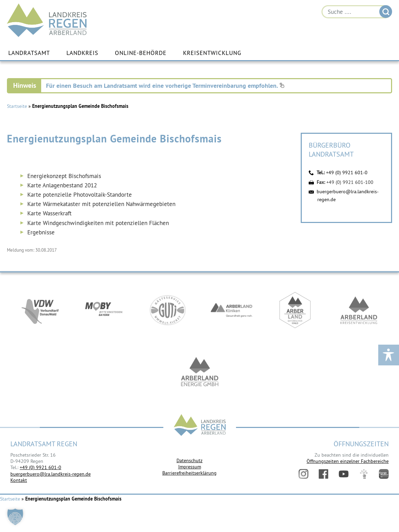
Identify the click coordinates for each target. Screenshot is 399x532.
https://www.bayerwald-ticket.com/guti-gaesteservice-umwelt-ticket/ (168, 310)
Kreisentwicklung (212, 53)
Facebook (324, 474)
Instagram (303, 474)
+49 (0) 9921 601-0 (347, 173)
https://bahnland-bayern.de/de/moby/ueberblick (104, 310)
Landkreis (82, 53)
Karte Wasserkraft (49, 213)
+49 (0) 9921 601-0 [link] (40, 467)
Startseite (17, 106)
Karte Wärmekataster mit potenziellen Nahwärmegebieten (101, 204)
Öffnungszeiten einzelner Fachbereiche (348, 461)
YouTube (344, 474)
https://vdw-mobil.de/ (40, 310)
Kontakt (19, 480)
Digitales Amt (364, 474)
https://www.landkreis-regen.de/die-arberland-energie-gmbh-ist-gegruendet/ (200, 373)
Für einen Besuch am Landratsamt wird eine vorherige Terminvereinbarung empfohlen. (165, 86)
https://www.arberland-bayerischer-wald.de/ (295, 310)
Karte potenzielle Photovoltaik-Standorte (80, 195)
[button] (15, 517)
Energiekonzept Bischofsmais (64, 176)
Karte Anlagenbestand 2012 (62, 185)
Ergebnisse (41, 232)
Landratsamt (29, 53)
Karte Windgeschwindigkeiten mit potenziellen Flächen (98, 223)
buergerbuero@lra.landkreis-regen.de (51, 474)
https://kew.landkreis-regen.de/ (359, 310)
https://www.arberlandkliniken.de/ (232, 310)
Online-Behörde (141, 53)
